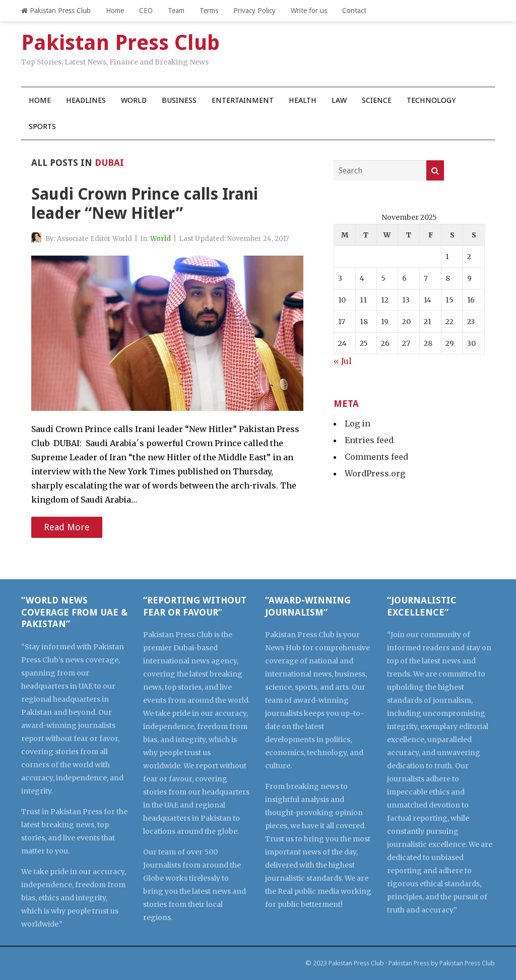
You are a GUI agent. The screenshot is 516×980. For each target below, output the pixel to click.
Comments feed (376, 457)
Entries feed (369, 440)
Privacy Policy (254, 11)
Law (339, 100)
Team (176, 11)
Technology (431, 100)
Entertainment (243, 100)
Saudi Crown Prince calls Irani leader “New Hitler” (145, 204)
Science (377, 100)
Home (115, 11)
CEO (146, 11)
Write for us (309, 11)
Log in (358, 423)
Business (179, 100)
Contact (354, 11)
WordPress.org (375, 473)
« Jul (343, 361)
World (134, 100)
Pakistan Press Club (56, 11)
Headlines (86, 100)
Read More (67, 527)
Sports (42, 127)
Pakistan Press (409, 963)
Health (303, 100)
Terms (209, 11)
